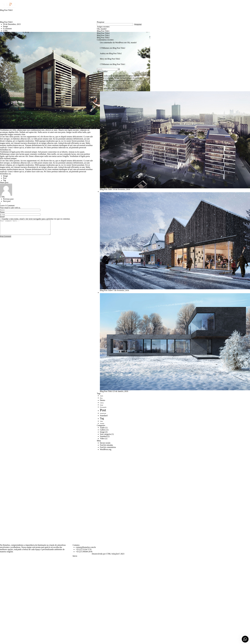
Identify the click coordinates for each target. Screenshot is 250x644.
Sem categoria (105, 434)
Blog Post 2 (103, 38)
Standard (103, 436)
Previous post (8, 199)
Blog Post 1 (103, 31)
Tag (4, 180)
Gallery (103, 430)
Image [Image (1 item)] (102, 405)
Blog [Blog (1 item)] (101, 398)
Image (5, 26)
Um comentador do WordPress (112, 43)
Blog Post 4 (103, 33)
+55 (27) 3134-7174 (83, 549)
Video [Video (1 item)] (101, 421)
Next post (7, 201)
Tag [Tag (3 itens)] (102, 418)
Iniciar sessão (105, 443)
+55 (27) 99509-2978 (84, 552)
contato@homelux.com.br (86, 547)
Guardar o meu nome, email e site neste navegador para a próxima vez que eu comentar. (36, 219)
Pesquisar (101, 22)
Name (2, 212)
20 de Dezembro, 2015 (12, 24)
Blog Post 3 (103, 35)
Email (2, 217)
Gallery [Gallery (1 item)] (102, 403)
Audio (102, 428)
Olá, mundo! (102, 29)
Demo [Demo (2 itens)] (102, 400)
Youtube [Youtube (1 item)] (102, 423)
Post (5, 178)
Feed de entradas (106, 445)
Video (102, 438)
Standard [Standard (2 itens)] (104, 415)
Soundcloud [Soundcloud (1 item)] (103, 413)
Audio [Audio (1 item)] (102, 396)
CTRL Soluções (112, 554)
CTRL (6, 31)
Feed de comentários (108, 447)
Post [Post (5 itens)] (103, 410)
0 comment (7, 29)
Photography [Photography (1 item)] (103, 407)
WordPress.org (106, 449)
